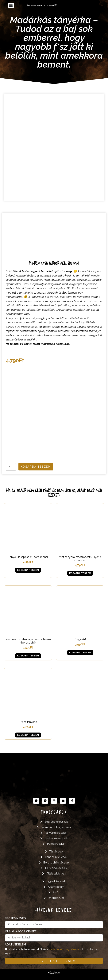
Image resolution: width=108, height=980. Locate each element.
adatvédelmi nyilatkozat (65, 949)
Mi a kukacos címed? (21, 932)
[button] (11, 6)
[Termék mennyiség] (11, 467)
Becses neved (15, 919)
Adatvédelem (15, 945)
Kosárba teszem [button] (28, 570)
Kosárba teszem (36, 467)
